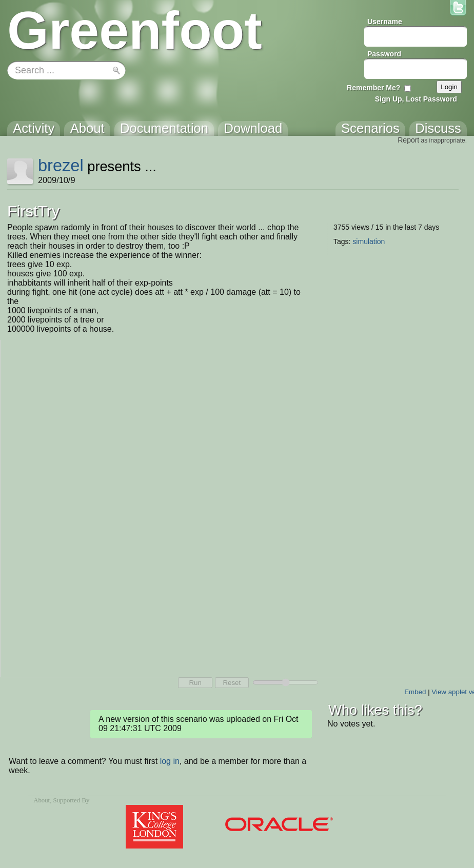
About (42, 800)
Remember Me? (373, 88)
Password (384, 54)
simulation (369, 241)
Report (408, 140)
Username (385, 22)
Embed (415, 692)
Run (195, 683)
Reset (232, 683)
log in (170, 761)
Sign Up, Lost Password (416, 99)
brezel (61, 165)
